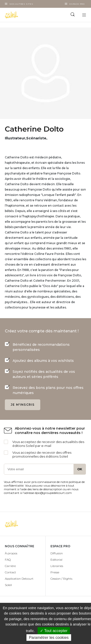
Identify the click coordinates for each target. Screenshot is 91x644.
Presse (55, 572)
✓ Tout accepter (54, 631)
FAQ (8, 560)
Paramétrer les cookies (49, 638)
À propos (11, 553)
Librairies (57, 566)
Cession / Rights (61, 579)
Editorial (56, 560)
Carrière (10, 566)
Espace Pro (77, 4)
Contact (10, 572)
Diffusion (57, 553)
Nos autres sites (21, 4)
